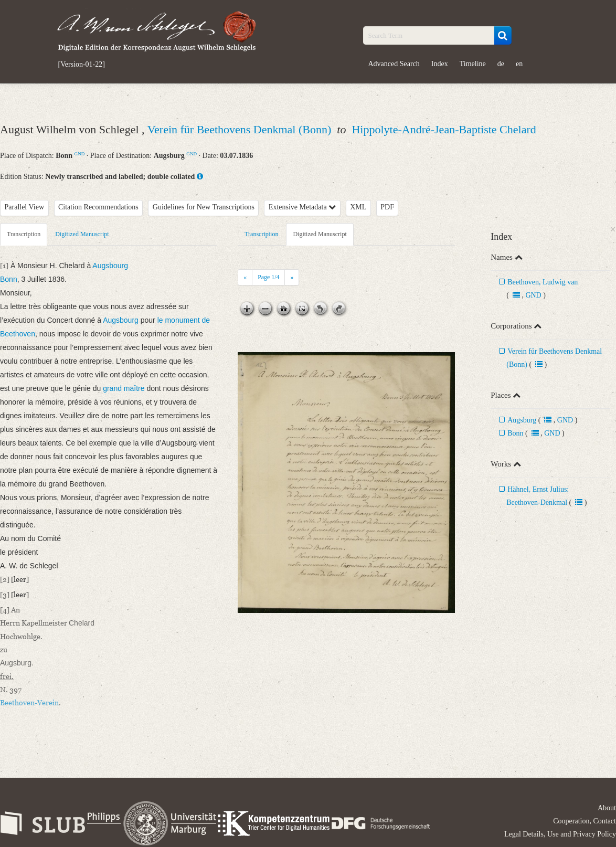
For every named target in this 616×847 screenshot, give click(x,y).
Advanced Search (394, 64)
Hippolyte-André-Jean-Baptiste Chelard (444, 129)
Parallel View (25, 207)
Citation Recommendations (98, 207)
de (501, 64)
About (607, 808)
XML (358, 207)
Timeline (473, 64)
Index (440, 64)
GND (80, 154)
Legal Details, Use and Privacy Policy (560, 834)
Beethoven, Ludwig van (543, 282)
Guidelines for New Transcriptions (204, 207)
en (519, 64)
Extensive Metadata (302, 207)
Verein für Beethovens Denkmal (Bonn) (241, 129)
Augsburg (522, 420)
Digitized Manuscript (82, 234)
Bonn (515, 433)
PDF (387, 207)
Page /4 (268, 277)
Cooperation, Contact (585, 821)
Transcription (24, 234)
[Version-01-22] (82, 65)
